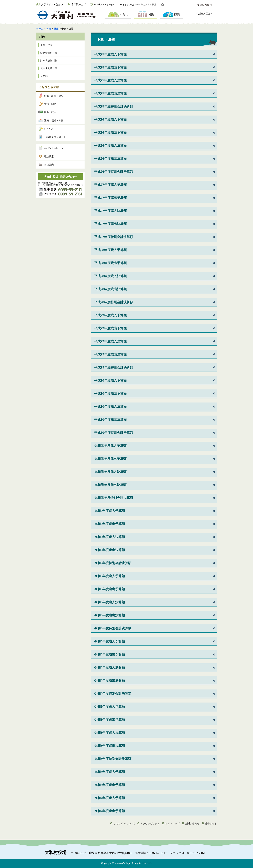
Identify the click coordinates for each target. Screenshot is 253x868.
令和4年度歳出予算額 (110, 654)
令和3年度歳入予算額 (110, 576)
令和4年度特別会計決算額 (113, 693)
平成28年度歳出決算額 (111, 289)
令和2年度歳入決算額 (110, 537)
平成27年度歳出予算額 (111, 198)
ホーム (40, 29)
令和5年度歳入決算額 (110, 733)
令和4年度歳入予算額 (110, 641)
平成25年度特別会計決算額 (114, 106)
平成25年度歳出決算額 (111, 93)
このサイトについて (124, 823)
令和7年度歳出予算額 (110, 811)
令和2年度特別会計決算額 (113, 563)
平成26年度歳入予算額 (111, 119)
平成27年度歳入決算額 (111, 211)
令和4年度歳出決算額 (110, 680)
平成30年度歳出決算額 (111, 420)
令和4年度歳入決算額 (110, 667)
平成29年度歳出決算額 (111, 354)
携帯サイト (211, 823)
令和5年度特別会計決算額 (113, 759)
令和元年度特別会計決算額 (114, 498)
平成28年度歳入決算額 (111, 276)
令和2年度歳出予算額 (110, 524)
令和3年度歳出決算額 (110, 615)
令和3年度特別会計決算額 (113, 628)
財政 (56, 29)
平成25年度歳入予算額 (111, 54)
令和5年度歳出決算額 (110, 746)
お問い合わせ (192, 823)
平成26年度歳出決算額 (111, 159)
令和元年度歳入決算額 (110, 472)
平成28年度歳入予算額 (111, 250)
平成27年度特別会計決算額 (114, 237)
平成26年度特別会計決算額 (114, 172)
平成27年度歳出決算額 (111, 224)
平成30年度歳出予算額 (111, 393)
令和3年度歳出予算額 (110, 589)
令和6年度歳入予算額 (110, 772)
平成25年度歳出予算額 (111, 67)
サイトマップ (172, 823)
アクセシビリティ (150, 823)
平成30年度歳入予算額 (111, 380)
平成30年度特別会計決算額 (114, 433)
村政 (145, 15)
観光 (171, 15)
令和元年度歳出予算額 (110, 459)
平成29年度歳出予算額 (111, 328)
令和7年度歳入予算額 (110, 798)
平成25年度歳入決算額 (111, 80)
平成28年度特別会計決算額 (114, 302)
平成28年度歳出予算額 (111, 263)
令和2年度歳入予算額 (110, 511)
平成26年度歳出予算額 (111, 132)
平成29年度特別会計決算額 (114, 367)
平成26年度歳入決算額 (111, 145)
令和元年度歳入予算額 (110, 446)
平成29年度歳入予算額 (111, 315)
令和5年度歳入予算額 (110, 707)
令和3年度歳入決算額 (110, 602)
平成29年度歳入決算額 (111, 341)
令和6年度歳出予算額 (110, 785)
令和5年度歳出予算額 (110, 720)
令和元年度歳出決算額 (110, 485)
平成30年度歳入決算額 (111, 407)
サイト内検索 (127, 5)
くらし (118, 15)
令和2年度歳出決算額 (110, 550)
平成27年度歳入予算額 (111, 185)
